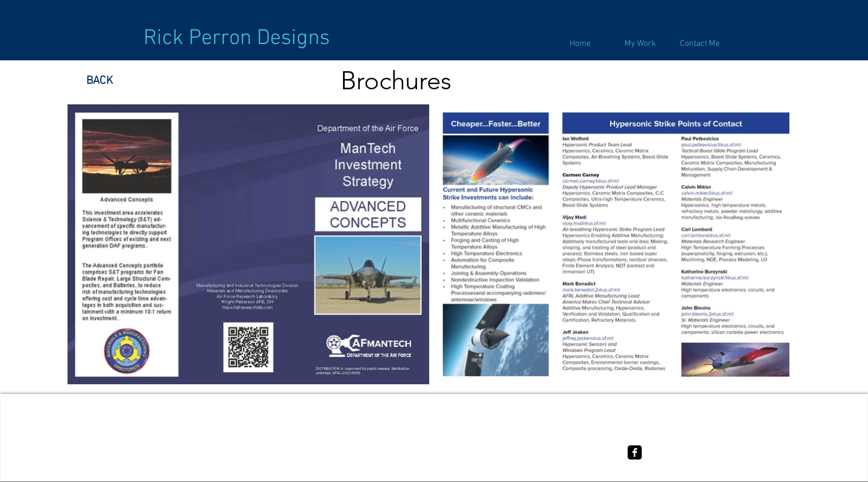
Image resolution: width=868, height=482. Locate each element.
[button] (640, 44)
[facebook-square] (635, 452)
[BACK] (99, 81)
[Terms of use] (434, 445)
